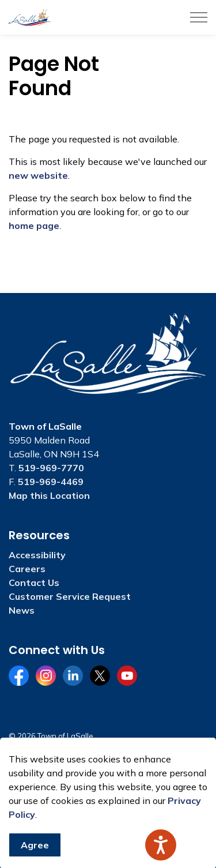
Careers (27, 569)
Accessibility (37, 555)
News (22, 610)
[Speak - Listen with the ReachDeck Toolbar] (161, 845)
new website (38, 175)
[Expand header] (199, 17)
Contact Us (34, 583)
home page (34, 226)
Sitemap (25, 758)
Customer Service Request (70, 596)
